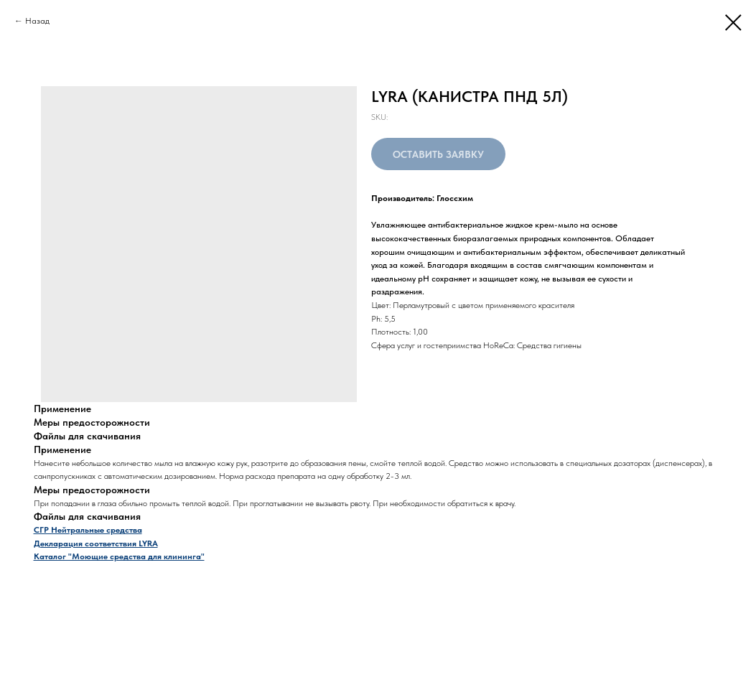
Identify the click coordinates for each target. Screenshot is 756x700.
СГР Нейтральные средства (88, 530)
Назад (37, 21)
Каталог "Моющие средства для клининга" (119, 556)
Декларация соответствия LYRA (96, 543)
